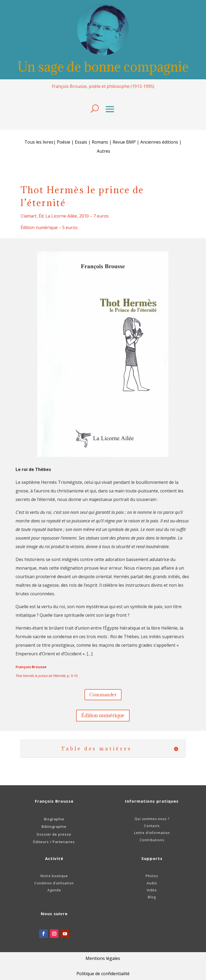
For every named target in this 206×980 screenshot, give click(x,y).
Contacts (152, 826)
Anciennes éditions (159, 142)
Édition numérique (103, 715)
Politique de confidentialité (103, 974)
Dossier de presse (54, 834)
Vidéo (152, 890)
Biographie (54, 819)
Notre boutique (54, 876)
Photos (152, 876)
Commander (103, 694)
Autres (104, 151)
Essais (81, 142)
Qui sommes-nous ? (152, 819)
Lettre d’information (152, 833)
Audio (152, 883)
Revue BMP (124, 142)
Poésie (64, 142)
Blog (152, 897)
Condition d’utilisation (54, 883)
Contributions (152, 840)
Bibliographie (54, 826)
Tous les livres (39, 142)
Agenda (54, 890)
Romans (100, 142)
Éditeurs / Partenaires (54, 842)
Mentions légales (103, 958)
